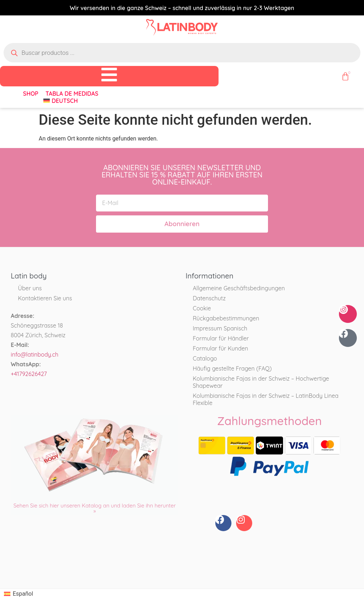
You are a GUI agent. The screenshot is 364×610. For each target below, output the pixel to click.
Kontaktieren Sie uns (45, 299)
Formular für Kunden (221, 349)
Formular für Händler (221, 339)
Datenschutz (209, 299)
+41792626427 (29, 374)
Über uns (30, 289)
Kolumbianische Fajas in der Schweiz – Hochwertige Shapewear (261, 382)
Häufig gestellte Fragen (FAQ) (232, 369)
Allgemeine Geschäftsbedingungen (239, 289)
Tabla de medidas (72, 94)
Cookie (202, 309)
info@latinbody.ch (35, 355)
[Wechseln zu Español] (18, 594)
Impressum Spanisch (220, 329)
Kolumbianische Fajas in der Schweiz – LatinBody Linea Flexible (266, 400)
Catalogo (205, 359)
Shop (31, 94)
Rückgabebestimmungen (226, 319)
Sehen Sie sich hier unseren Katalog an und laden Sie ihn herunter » (94, 509)
